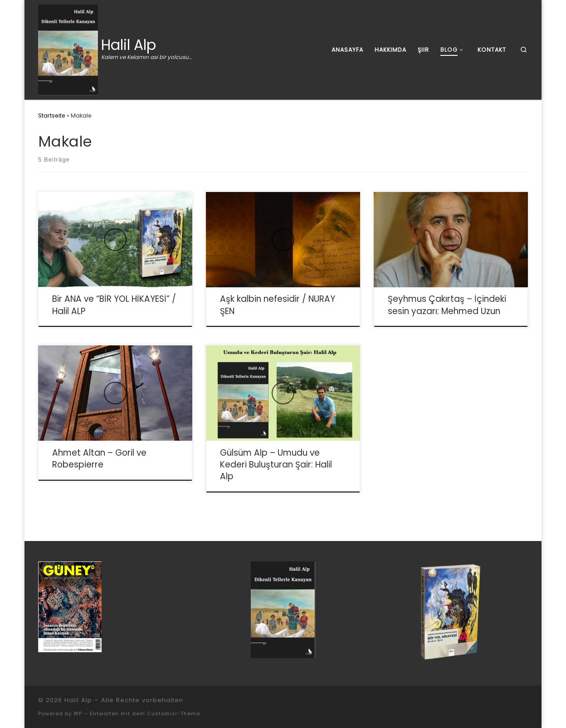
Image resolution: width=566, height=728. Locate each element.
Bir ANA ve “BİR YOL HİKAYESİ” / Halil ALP (114, 305)
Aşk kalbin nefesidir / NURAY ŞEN (278, 305)
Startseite (52, 116)
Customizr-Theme (173, 713)
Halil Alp (78, 700)
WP (78, 713)
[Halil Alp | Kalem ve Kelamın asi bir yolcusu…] (68, 49)
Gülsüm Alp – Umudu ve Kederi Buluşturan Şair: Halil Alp (276, 465)
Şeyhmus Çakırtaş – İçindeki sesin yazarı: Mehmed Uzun (447, 305)
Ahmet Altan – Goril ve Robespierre (99, 459)
